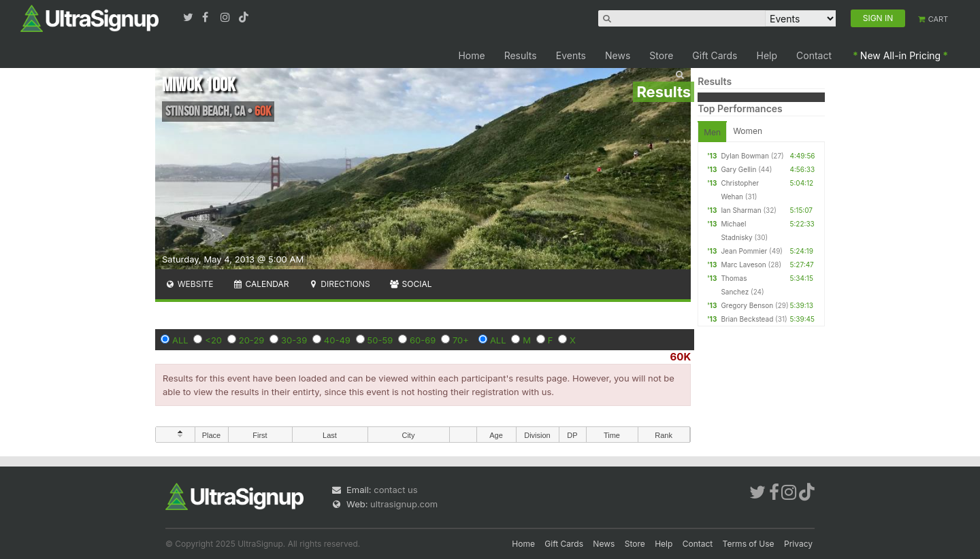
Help (767, 55)
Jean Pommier (744, 251)
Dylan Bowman (745, 156)
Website (189, 284)
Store (661, 55)
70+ (461, 340)
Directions (339, 284)
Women (748, 131)
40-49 (337, 340)
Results (521, 55)
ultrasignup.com (404, 504)
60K (681, 357)
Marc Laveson (743, 265)
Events (571, 55)
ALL (180, 340)
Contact (814, 55)
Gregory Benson (747, 305)
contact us (395, 490)
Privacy (798, 544)
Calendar (261, 284)
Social (411, 284)
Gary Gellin (738, 169)
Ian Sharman (741, 210)
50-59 (380, 340)
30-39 (294, 340)
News (618, 55)
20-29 (252, 340)
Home (471, 55)
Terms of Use (749, 544)
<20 (213, 340)
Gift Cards (715, 55)
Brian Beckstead (747, 319)
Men (712, 132)
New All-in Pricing (900, 55)
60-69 (423, 340)
